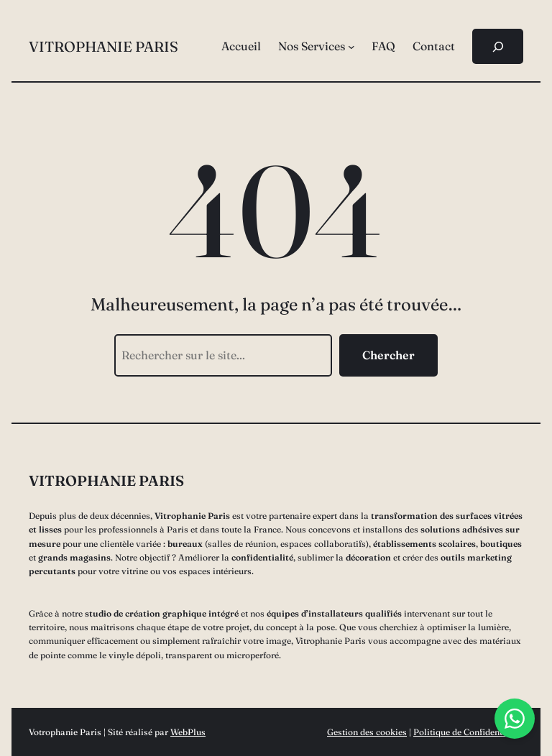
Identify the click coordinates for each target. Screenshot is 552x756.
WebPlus (188, 732)
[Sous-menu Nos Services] (351, 47)
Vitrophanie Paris (103, 46)
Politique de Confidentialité (468, 732)
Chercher (388, 355)
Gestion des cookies (367, 732)
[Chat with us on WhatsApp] (515, 719)
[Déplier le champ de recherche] (498, 46)
